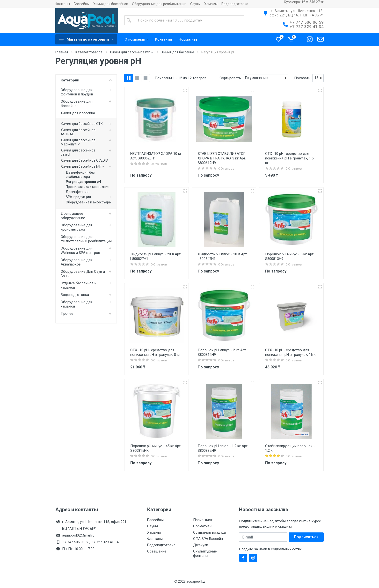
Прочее (67, 314)
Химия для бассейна (178, 52)
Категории (86, 80)
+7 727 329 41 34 (307, 27)
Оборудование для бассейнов (77, 104)
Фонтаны (63, 4)
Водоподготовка (235, 4)
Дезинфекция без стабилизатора (80, 175)
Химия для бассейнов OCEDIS (84, 160)
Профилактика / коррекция (87, 187)
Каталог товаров (89, 52)
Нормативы (203, 526)
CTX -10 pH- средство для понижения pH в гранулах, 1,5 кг (289, 158)
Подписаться (306, 537)
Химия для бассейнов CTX (82, 124)
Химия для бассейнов (111, 4)
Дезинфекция (77, 192)
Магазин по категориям (87, 39)
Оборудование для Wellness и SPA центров (80, 251)
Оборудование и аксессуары (89, 202)
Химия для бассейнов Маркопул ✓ (78, 142)
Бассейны (82, 4)
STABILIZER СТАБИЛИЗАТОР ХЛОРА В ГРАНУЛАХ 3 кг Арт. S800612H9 (222, 158)
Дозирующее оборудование (73, 216)
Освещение (157, 551)
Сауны (195, 4)
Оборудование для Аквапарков (77, 262)
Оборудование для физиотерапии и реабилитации (86, 239)
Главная (62, 52)
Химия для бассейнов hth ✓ (132, 52)
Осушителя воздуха (209, 532)
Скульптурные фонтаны (205, 553)
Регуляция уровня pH (83, 182)
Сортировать (230, 78)
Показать (302, 78)
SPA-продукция (78, 197)
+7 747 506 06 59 (307, 22)
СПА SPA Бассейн (208, 539)
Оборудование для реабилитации (159, 4)
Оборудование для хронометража (77, 227)
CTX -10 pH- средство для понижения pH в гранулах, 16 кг (291, 352)
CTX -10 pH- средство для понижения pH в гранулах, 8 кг (155, 352)
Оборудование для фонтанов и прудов (77, 92)
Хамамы (211, 4)
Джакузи (201, 545)
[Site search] (189, 20)
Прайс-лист (203, 520)
